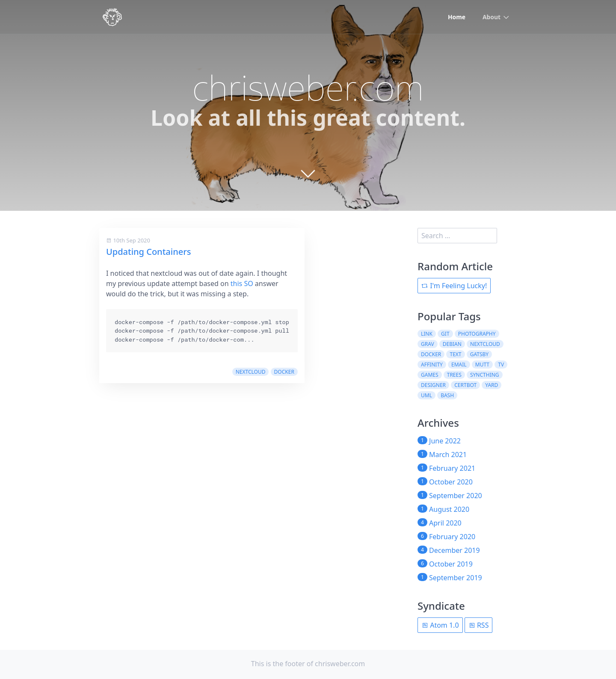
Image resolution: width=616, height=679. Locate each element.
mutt (482, 365)
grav (428, 344)
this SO (242, 283)
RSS (479, 625)
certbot (465, 385)
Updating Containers (148, 252)
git (445, 334)
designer (433, 385)
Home (456, 17)
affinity (432, 365)
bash (447, 395)
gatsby (479, 354)
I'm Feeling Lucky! (454, 286)
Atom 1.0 (440, 625)
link (427, 334)
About (492, 17)
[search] (457, 236)
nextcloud (251, 372)
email (459, 365)
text (455, 354)
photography (477, 334)
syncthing (485, 375)
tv (501, 365)
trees (454, 375)
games (430, 375)
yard (492, 385)
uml (426, 395)
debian (452, 344)
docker (284, 372)
